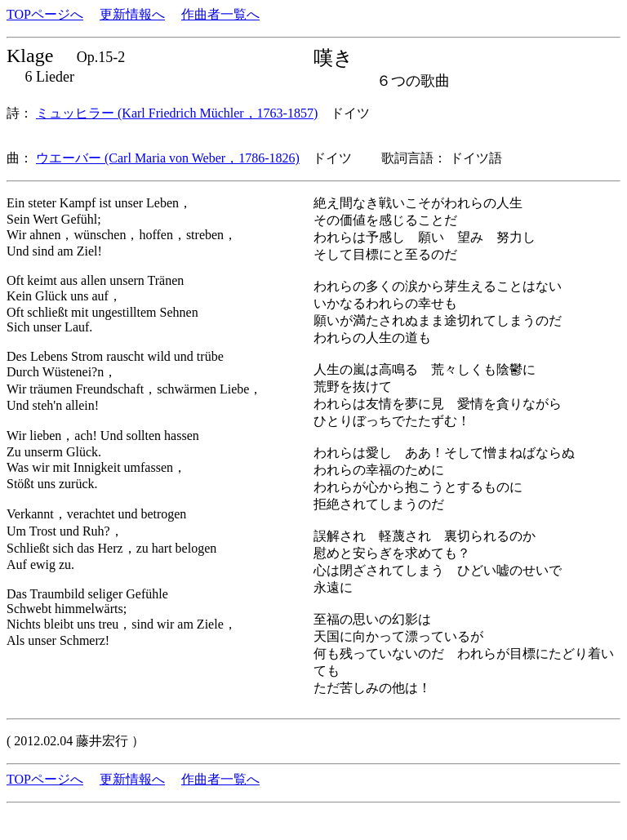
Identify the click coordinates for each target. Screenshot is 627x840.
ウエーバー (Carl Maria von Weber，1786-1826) (168, 158)
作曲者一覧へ (220, 14)
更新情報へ (132, 14)
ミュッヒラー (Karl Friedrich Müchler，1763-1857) (177, 113)
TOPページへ (45, 14)
